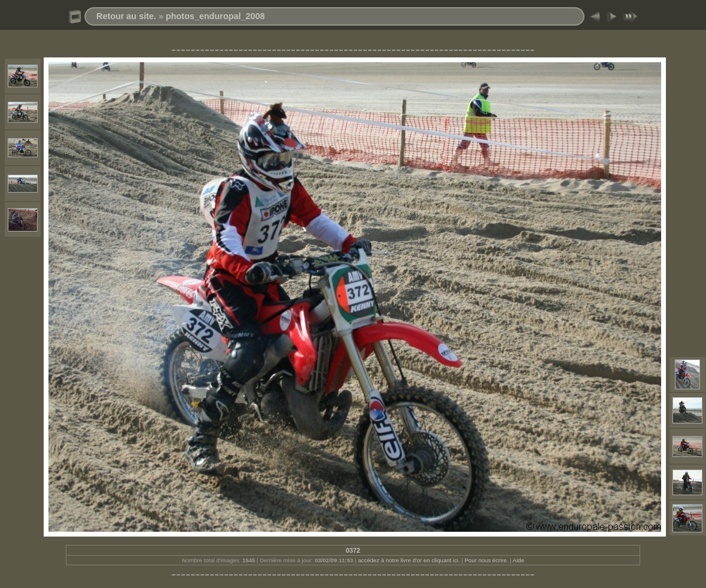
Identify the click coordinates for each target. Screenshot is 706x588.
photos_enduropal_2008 (215, 16)
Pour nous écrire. (486, 560)
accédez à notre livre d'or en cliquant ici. (409, 560)
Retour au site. (126, 16)
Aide (518, 560)
